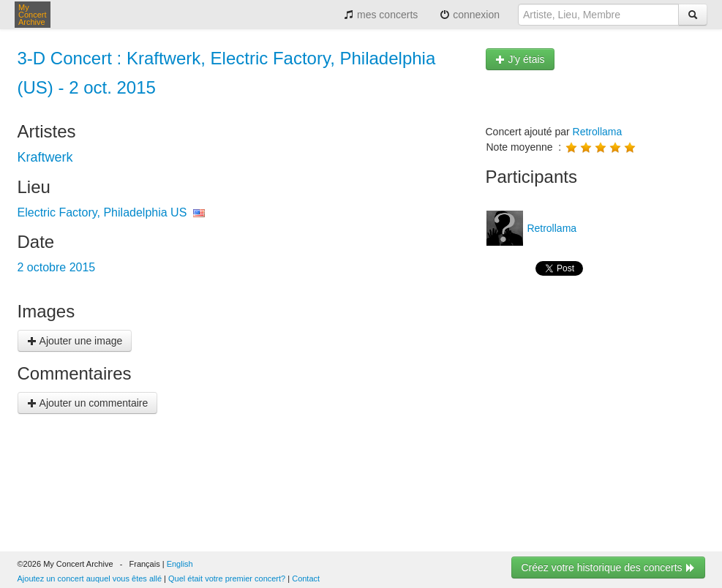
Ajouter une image (75, 341)
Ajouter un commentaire (88, 403)
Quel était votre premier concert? (227, 578)
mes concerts (381, 15)
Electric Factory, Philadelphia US (102, 212)
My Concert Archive (33, 15)
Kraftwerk (45, 157)
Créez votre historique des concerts (608, 568)
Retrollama (598, 132)
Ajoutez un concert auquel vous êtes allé (90, 578)
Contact (306, 578)
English (180, 564)
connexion (470, 15)
